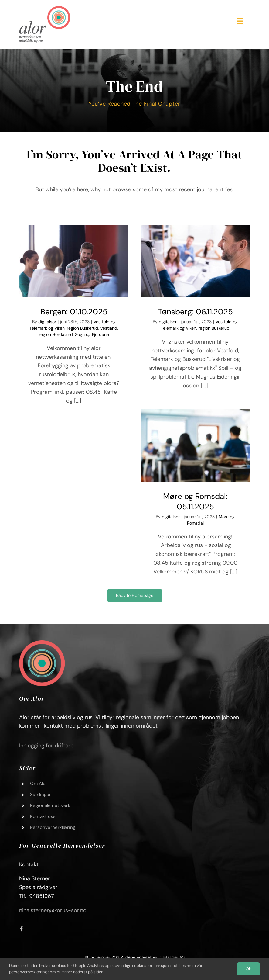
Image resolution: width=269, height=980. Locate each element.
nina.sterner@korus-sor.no (53, 910)
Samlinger (41, 795)
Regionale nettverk (50, 805)
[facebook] (22, 929)
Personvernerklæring (53, 827)
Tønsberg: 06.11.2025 (195, 312)
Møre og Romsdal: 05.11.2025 (195, 501)
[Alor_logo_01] (45, 9)
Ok (248, 969)
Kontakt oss (43, 816)
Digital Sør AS (172, 957)
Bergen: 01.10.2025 (74, 312)
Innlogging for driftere (46, 746)
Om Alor (39, 784)
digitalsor (47, 322)
